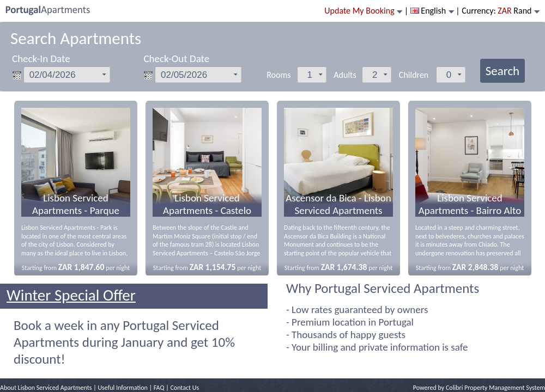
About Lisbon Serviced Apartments (46, 388)
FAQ (159, 388)
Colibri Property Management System (495, 388)
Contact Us (184, 388)
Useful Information (122, 388)
